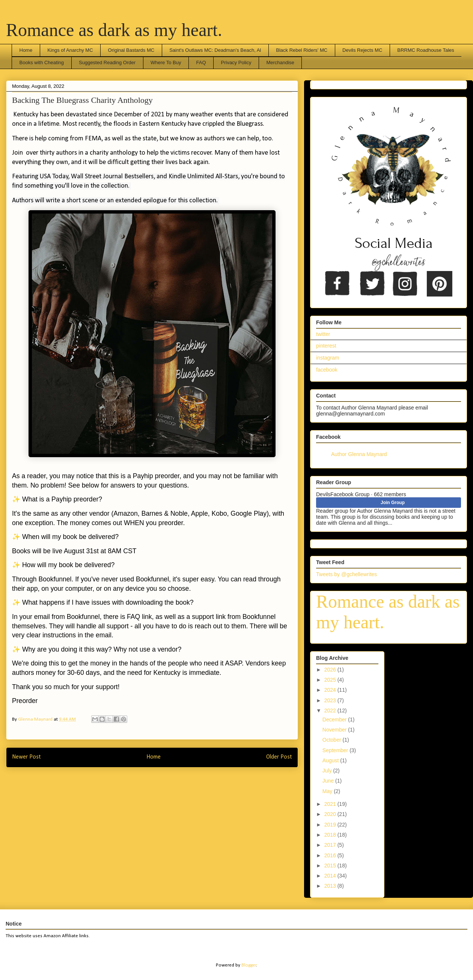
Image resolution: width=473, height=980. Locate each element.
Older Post (279, 757)
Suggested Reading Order (107, 62)
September (336, 750)
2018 (331, 835)
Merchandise (280, 62)
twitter (323, 334)
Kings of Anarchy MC (70, 50)
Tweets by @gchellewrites (346, 574)
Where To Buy (166, 62)
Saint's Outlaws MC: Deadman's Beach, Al (215, 50)
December (335, 720)
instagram (328, 358)
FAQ (201, 62)
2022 (331, 711)
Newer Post (26, 757)
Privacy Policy (236, 62)
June (329, 781)
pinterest (326, 346)
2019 (331, 825)
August (331, 760)
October (333, 740)
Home (26, 50)
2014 (331, 876)
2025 (331, 680)
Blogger (249, 965)
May (328, 791)
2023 (331, 700)
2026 (331, 670)
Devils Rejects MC (362, 50)
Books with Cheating (42, 62)
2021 (331, 804)
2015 (331, 866)
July (328, 771)
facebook (327, 370)
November (335, 730)
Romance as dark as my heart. (114, 30)
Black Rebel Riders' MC (302, 50)
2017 (331, 845)
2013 (331, 886)
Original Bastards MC (131, 50)
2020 (331, 814)
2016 (331, 855)
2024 (331, 690)
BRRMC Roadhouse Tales (426, 50)
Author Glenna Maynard (359, 454)
